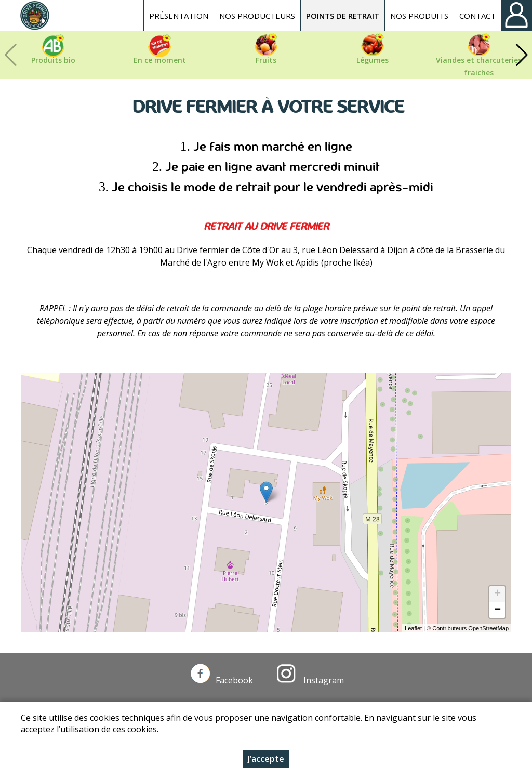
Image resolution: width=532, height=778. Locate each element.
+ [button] (497, 594)
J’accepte (266, 759)
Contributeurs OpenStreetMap (470, 628)
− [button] (497, 610)
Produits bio (53, 60)
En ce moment (160, 60)
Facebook (222, 680)
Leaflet (413, 628)
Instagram (310, 680)
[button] (522, 55)
